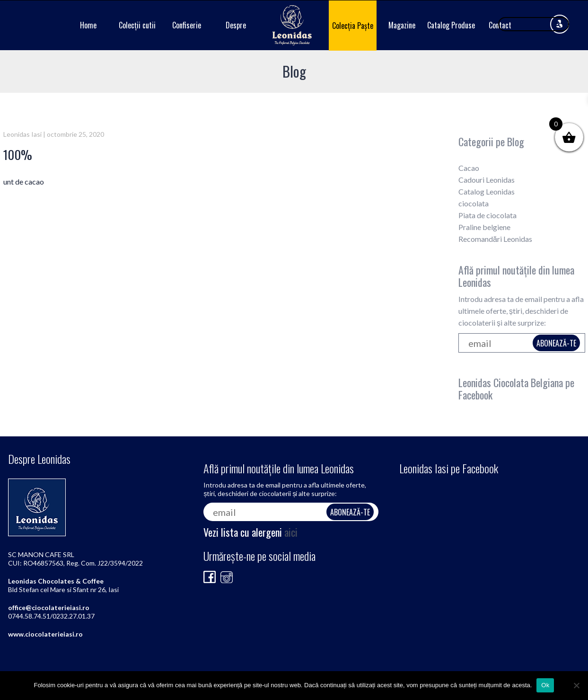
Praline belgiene (484, 227)
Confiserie (187, 25)
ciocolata (474, 203)
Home (88, 25)
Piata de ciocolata (487, 215)
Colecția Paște (353, 26)
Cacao (469, 168)
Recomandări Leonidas (495, 239)
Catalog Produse (451, 25)
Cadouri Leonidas (487, 180)
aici (291, 532)
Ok (545, 685)
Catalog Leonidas (487, 191)
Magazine (402, 25)
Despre (236, 25)
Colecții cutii (137, 25)
